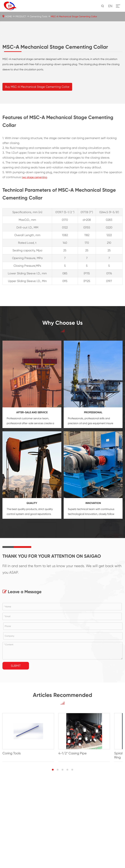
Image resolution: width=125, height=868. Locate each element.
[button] (53, 855)
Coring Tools (12, 838)
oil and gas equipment (92, 504)
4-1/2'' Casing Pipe (79, 838)
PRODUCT (21, 16)
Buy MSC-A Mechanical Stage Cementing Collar (37, 167)
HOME (9, 16)
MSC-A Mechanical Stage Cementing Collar (74, 16)
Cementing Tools (38, 16)
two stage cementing (34, 258)
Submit (16, 746)
